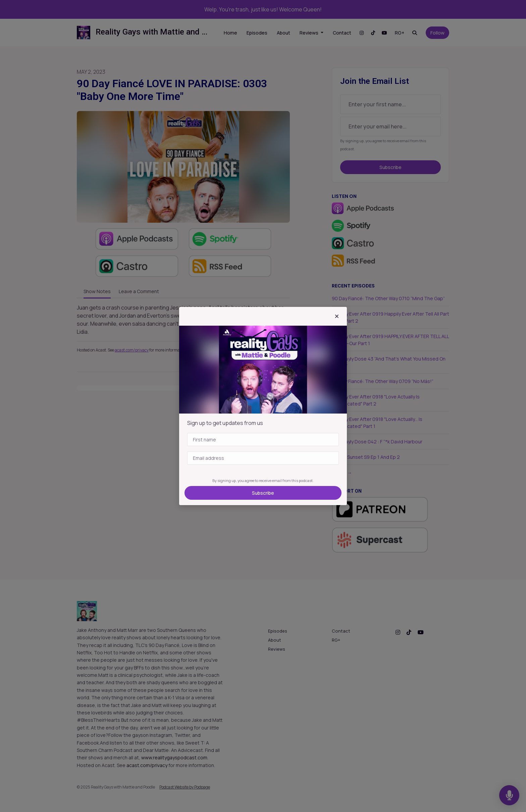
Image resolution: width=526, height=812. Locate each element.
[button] (337, 316)
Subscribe (263, 493)
